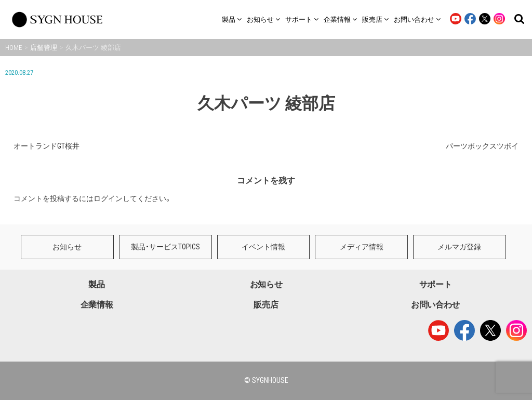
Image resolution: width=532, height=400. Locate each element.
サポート (436, 284)
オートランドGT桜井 (46, 146)
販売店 (266, 305)
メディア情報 (362, 247)
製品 (96, 284)
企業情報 (97, 305)
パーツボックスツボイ (482, 146)
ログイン (108, 198)
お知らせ (67, 247)
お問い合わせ (435, 305)
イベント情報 (263, 247)
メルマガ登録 (459, 247)
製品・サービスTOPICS (165, 247)
